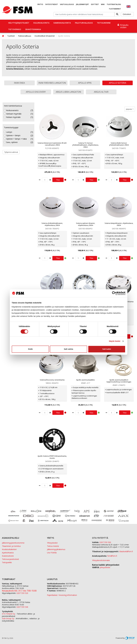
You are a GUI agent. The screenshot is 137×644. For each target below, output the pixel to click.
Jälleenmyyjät (82, 4)
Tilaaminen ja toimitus (11, 546)
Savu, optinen (11, 142)
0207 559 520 (22, 593)
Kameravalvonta (62, 23)
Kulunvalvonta (41, 23)
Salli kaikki (107, 349)
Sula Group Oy (8, 618)
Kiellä (30, 349)
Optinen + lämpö (12, 135)
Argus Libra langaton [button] (68, 92)
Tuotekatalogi (114, 4)
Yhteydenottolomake (101, 560)
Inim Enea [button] (19, 83)
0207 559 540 (22, 607)
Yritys (40, 4)
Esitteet (95, 4)
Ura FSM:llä (52, 553)
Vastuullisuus (67, 4)
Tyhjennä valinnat (11, 152)
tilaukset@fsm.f (126, 551)
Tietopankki (7, 562)
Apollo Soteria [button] (118, 83)
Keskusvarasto (11, 110)
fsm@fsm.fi (112, 556)
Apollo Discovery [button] (36, 92)
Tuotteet (11, 36)
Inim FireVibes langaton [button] (52, 83)
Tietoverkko (15, 29)
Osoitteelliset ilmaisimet (45, 36)
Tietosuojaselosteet (10, 559)
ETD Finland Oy (8, 614)
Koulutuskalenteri (9, 549)
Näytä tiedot (115, 341)
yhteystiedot (105, 567)
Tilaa (58, 180)
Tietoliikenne (104, 23)
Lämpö (8, 132)
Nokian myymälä (12, 117)
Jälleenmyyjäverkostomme (13, 543)
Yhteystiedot (52, 4)
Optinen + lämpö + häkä (15, 139)
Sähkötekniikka (33, 29)
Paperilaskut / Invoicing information (62, 595)
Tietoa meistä (53, 546)
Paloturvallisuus (84, 23)
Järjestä (129, 109)
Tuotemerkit (115, 9)
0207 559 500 (105, 542)
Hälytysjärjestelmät (19, 23)
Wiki (103, 4)
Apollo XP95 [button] (85, 83)
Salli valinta (68, 349)
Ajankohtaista (8, 553)
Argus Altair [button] (101, 92)
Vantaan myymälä (13, 114)
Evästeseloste (8, 556)
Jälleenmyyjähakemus (56, 549)
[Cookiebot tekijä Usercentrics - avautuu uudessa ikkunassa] (114, 293)
